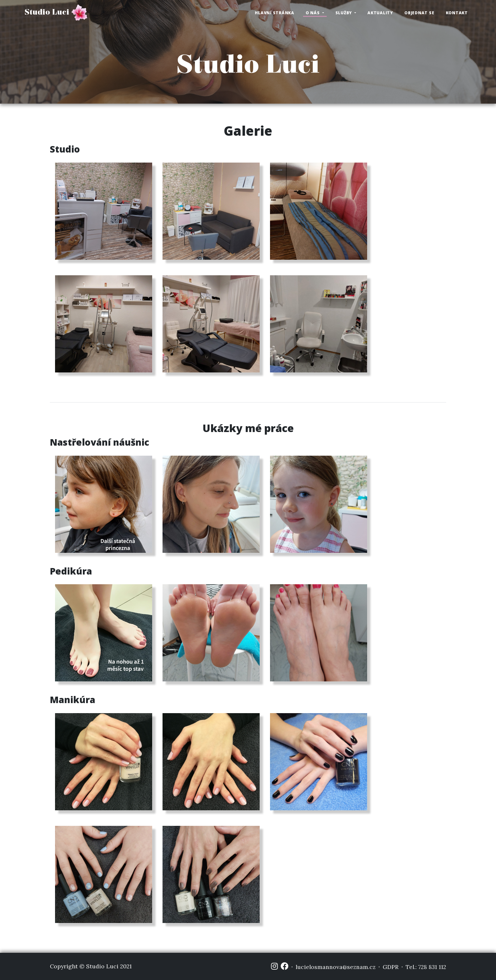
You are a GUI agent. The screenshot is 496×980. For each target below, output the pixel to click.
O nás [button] (313, 13)
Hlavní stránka (275, 13)
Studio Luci (56, 12)
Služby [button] (344, 13)
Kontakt (457, 13)
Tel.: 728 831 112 (426, 967)
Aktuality (380, 13)
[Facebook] (285, 966)
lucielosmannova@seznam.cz (336, 967)
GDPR (391, 967)
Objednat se (419, 13)
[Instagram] (274, 966)
